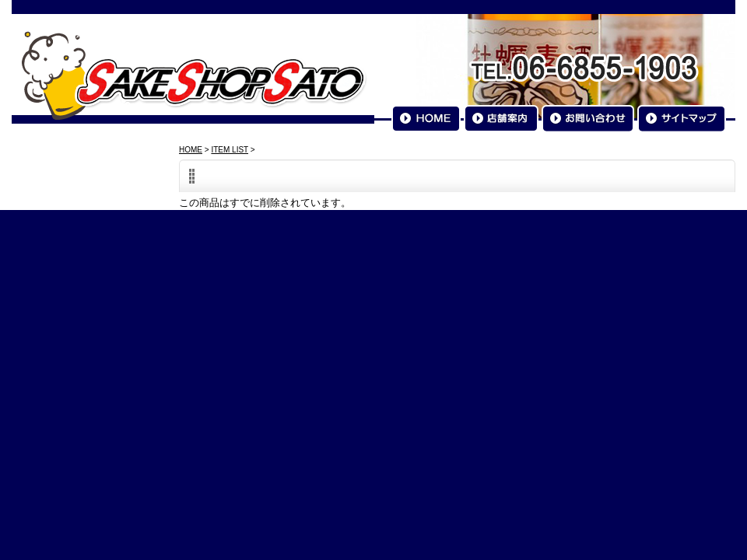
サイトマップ (682, 119)
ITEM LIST (230, 150)
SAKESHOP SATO (193, 75)
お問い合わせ (588, 119)
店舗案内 (501, 119)
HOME (426, 119)
